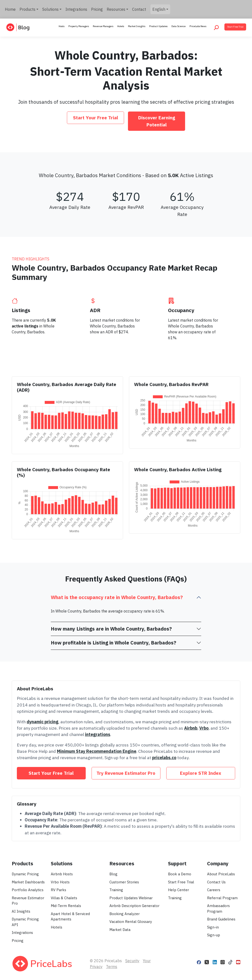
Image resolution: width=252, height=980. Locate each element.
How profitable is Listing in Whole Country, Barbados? (114, 643)
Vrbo (204, 728)
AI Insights (21, 911)
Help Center (178, 890)
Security (132, 961)
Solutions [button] (50, 9)
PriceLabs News (198, 26)
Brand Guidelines (221, 919)
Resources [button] (116, 9)
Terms (112, 967)
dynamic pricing (42, 722)
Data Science (178, 26)
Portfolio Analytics (28, 890)
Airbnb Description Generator (134, 906)
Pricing (97, 9)
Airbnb (191, 728)
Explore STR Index (201, 773)
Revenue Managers (103, 26)
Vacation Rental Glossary (131, 922)
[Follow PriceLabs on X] (207, 962)
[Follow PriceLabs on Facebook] (199, 962)
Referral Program (222, 898)
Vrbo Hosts (60, 882)
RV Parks (58, 890)
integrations (98, 734)
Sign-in (213, 927)
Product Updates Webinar (131, 898)
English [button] (159, 9)
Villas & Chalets (64, 898)
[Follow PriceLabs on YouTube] (238, 962)
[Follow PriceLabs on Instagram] (223, 962)
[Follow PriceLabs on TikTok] (230, 962)
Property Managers (79, 26)
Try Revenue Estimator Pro (126, 773)
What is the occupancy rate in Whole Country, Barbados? (117, 597)
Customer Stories (124, 882)
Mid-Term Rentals (66, 906)
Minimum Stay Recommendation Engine (97, 751)
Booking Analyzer (125, 914)
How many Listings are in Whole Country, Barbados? (111, 629)
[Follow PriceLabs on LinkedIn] (215, 962)
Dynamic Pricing (25, 874)
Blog (113, 874)
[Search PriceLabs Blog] (216, 28)
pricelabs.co (164, 758)
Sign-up (214, 935)
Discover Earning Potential (157, 121)
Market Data (120, 930)
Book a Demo (180, 874)
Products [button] (27, 9)
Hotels (121, 26)
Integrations (76, 9)
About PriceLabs (221, 874)
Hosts (62, 26)
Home (10, 9)
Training (116, 890)
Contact (139, 9)
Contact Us (216, 882)
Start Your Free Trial (96, 117)
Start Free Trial (235, 27)
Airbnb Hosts (62, 874)
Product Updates (158, 26)
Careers (214, 890)
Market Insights (137, 26)
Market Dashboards (28, 882)
